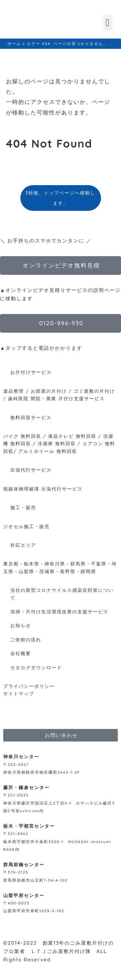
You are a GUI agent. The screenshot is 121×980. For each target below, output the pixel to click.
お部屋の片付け (49, 391)
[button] (108, 22)
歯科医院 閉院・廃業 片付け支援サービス (56, 398)
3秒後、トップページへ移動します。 (61, 198)
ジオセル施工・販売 (26, 526)
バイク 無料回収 (22, 436)
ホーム (14, 44)
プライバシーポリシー (29, 686)
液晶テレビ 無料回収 (72, 436)
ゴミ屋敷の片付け (94, 391)
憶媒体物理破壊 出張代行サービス (43, 489)
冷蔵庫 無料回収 (57, 443)
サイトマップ (19, 693)
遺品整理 (14, 391)
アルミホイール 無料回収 (48, 451)
